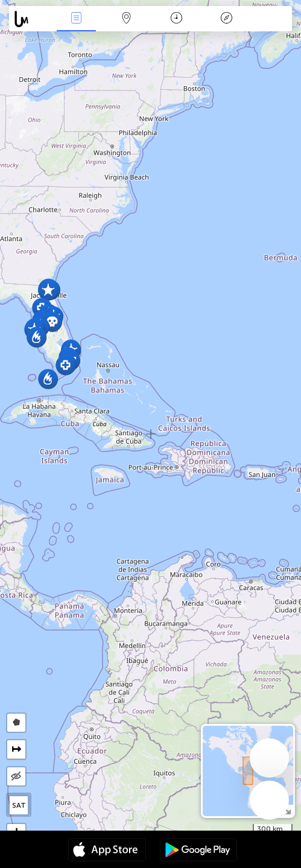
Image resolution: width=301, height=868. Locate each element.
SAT (19, 805)
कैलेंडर (176, 19)
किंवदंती (226, 19)
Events (77, 19)
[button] (48, 290)
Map (127, 19)
